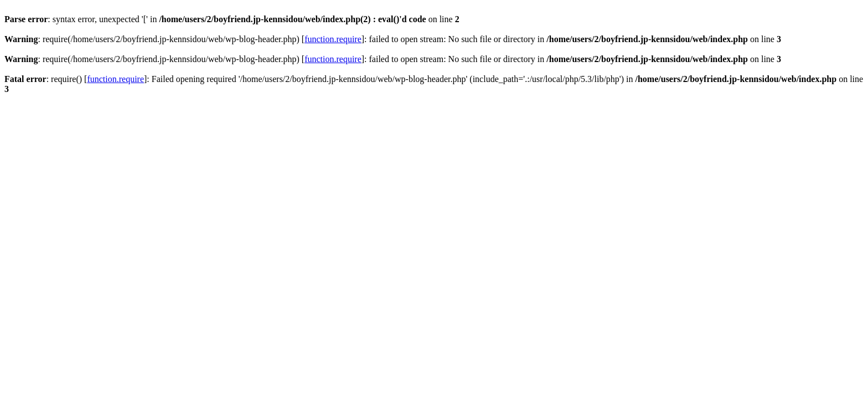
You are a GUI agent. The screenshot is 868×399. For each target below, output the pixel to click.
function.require (333, 39)
